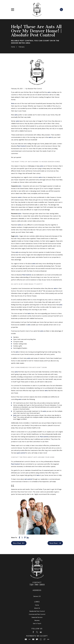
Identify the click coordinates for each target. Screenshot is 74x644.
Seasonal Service (37, 617)
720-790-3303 (37, 585)
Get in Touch (37, 623)
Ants (13, 103)
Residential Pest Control (37, 611)
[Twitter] (37, 632)
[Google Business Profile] (41, 632)
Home (37, 605)
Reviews (37, 620)
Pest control (44, 437)
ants (49, 92)
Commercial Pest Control (37, 614)
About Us (37, 608)
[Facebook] (33, 632)
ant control (28, 479)
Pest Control (21, 146)
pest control (21, 453)
